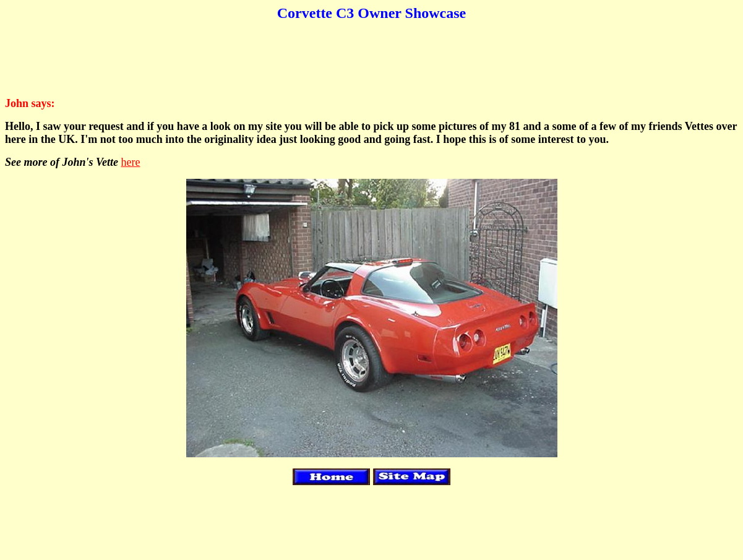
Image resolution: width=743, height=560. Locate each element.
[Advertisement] (372, 59)
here (131, 162)
